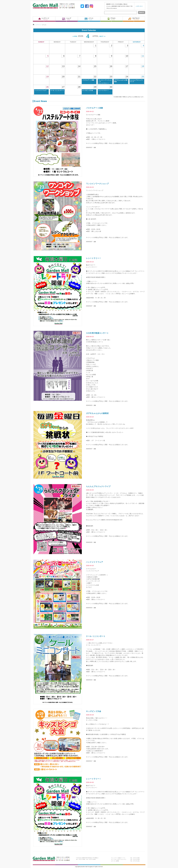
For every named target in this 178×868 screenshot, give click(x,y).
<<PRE (75, 36)
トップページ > (37, 25)
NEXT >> (103, 36)
